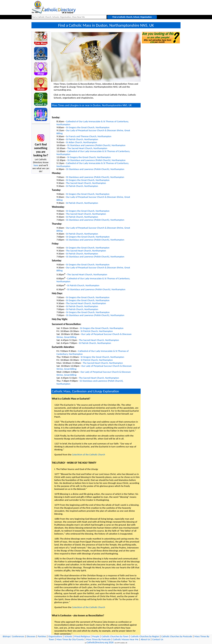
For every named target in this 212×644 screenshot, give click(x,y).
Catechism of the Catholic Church (88, 455)
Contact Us (158, 639)
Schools (68, 636)
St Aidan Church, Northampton (81, 142)
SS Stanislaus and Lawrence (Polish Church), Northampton (96, 145)
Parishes (42, 636)
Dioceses (31, 636)
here (36, 165)
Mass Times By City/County (70, 639)
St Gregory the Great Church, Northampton (88, 127)
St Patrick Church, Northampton (82, 139)
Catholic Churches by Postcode (177, 636)
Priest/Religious (82, 636)
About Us (145, 639)
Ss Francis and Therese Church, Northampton (89, 136)
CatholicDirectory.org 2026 (100, 642)
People (96, 636)
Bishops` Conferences (14, 636)
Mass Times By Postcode (98, 639)
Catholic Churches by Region (145, 636)
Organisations (55, 636)
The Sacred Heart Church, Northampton (87, 148)
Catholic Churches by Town (115, 636)
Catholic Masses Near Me (126, 639)
